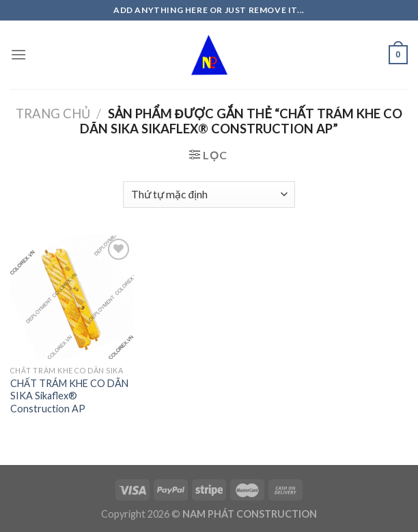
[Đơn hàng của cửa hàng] (209, 195)
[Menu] (18, 54)
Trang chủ (53, 114)
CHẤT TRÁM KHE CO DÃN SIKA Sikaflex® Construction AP (69, 396)
